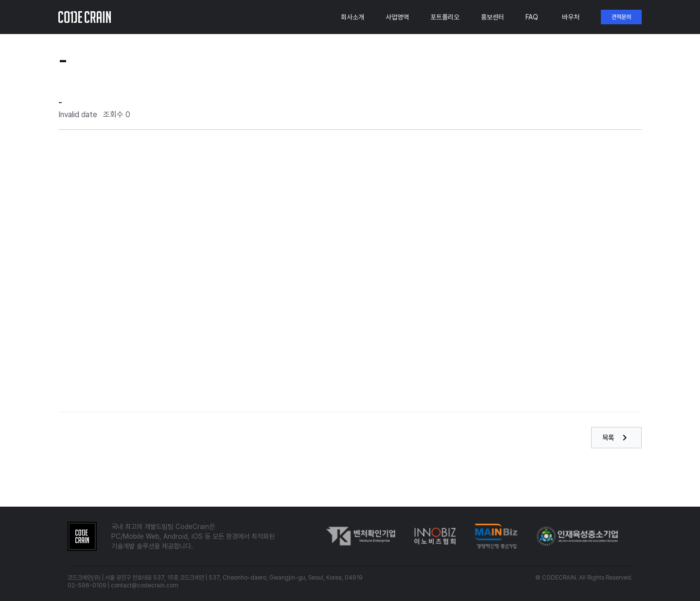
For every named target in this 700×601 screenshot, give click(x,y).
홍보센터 (492, 17)
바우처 (571, 17)
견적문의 (621, 17)
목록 (616, 438)
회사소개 (352, 17)
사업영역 (397, 17)
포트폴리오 (445, 17)
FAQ (532, 17)
